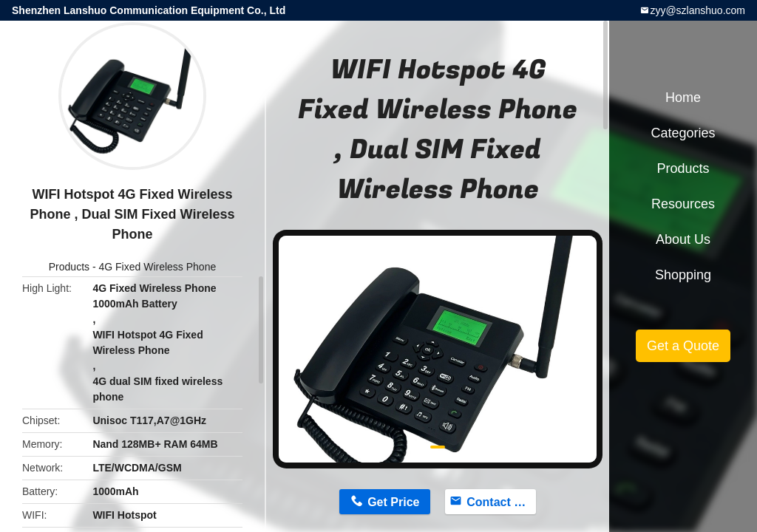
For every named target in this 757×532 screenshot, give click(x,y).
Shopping (683, 275)
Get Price (393, 502)
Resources (683, 204)
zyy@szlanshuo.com (697, 10)
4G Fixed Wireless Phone (157, 267)
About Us (683, 239)
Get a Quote (683, 346)
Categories (683, 133)
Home (683, 98)
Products (69, 267)
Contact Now (501, 502)
